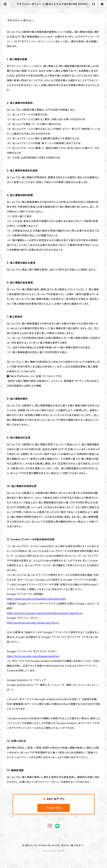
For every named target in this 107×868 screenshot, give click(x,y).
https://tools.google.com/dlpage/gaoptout (33, 656)
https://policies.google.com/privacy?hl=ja (33, 623)
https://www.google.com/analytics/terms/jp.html (36, 599)
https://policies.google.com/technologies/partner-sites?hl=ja (45, 613)
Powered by (54, 851)
